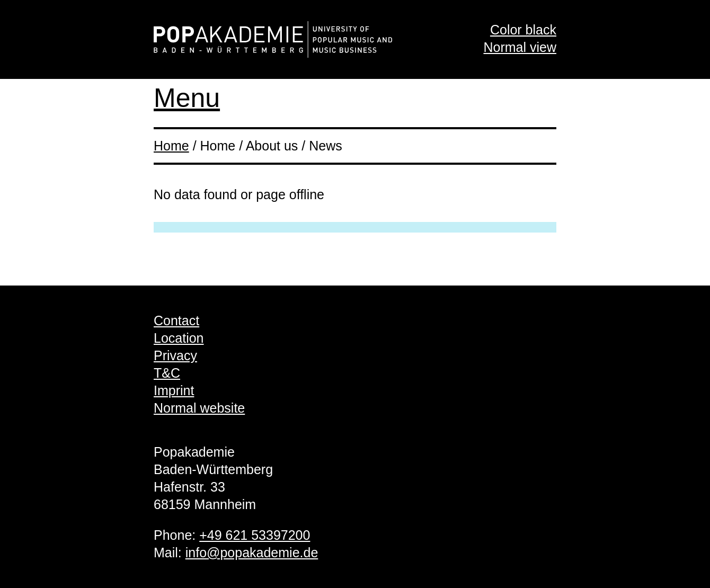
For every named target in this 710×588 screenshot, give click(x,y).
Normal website (199, 408)
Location (179, 338)
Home (171, 146)
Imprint (174, 390)
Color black (523, 30)
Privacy (175, 355)
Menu (187, 98)
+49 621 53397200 (255, 535)
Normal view (520, 47)
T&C (167, 373)
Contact (176, 320)
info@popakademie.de (252, 553)
